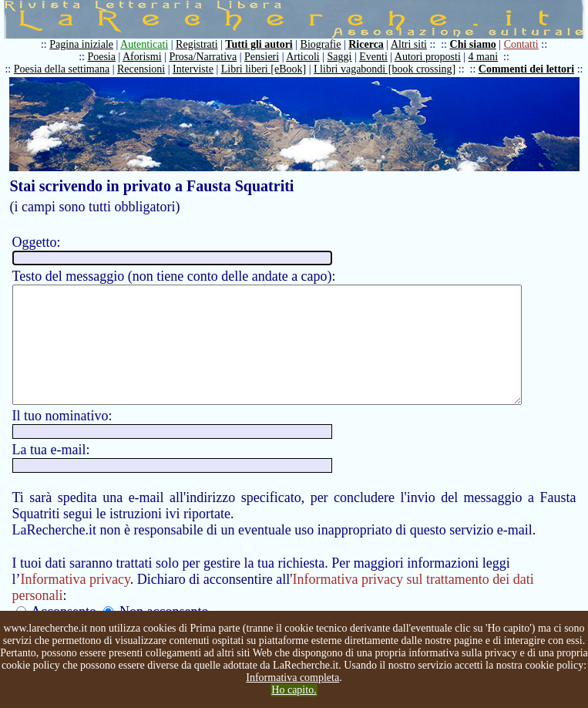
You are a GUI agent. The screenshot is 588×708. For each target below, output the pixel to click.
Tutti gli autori (262, 44)
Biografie (324, 44)
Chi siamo (476, 44)
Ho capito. (294, 690)
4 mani (487, 57)
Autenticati (148, 44)
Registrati (200, 44)
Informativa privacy (76, 602)
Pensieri (265, 57)
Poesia (105, 57)
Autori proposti (431, 57)
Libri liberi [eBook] (267, 69)
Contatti (524, 44)
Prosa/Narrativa (207, 57)
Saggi (343, 57)
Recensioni (145, 69)
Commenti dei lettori (529, 69)
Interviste (197, 69)
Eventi (377, 57)
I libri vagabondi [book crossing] (388, 69)
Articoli (307, 57)
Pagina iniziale (85, 44)
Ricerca (370, 44)
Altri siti (412, 44)
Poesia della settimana (65, 69)
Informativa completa (292, 678)
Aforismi (146, 57)
